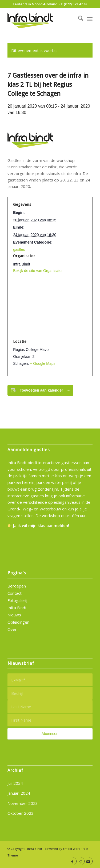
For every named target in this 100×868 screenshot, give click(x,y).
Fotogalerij (17, 600)
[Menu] (90, 19)
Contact (15, 593)
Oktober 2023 (21, 813)
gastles (19, 249)
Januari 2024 (19, 793)
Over (12, 629)
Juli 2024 (15, 783)
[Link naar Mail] (88, 861)
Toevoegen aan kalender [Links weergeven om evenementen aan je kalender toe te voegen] (41, 390)
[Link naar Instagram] (80, 861)
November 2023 (23, 803)
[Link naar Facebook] (72, 861)
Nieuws (14, 615)
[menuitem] (78, 19)
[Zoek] (78, 19)
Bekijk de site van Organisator (38, 271)
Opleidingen (18, 622)
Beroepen (17, 586)
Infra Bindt (17, 608)
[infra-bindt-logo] (41, 19)
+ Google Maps (43, 363)
